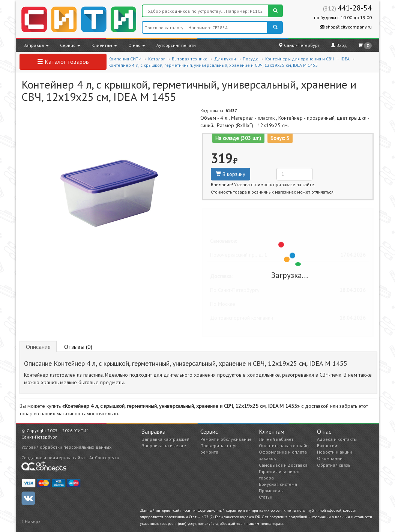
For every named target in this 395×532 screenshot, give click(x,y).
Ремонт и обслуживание (226, 439)
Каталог (157, 59)
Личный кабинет (276, 439)
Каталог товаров (63, 62)
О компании (330, 458)
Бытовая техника (190, 59)
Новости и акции (335, 452)
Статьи (266, 497)
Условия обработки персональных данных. (67, 447)
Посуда (251, 59)
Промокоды (271, 491)
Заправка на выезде (164, 446)
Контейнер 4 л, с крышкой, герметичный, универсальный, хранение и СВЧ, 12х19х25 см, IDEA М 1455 (213, 65)
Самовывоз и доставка (283, 465)
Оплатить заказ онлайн (284, 446)
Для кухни (225, 59)
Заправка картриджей (166, 439)
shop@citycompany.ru (346, 27)
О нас (137, 45)
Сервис (70, 45)
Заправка (36, 45)
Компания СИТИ (125, 59)
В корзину (231, 174)
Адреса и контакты (337, 439)
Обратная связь (334, 465)
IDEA (345, 59)
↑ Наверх (31, 521)
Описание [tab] (38, 347)
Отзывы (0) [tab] (78, 347)
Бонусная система (278, 484)
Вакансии (327, 446)
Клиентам (104, 45)
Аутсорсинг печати (176, 45)
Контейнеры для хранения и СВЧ (300, 59)
